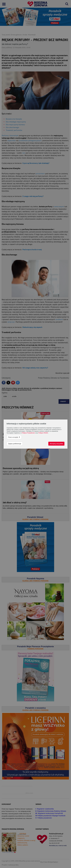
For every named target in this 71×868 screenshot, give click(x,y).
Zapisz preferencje (15, 444)
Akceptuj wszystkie (56, 444)
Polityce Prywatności (28, 433)
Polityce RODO (43, 433)
